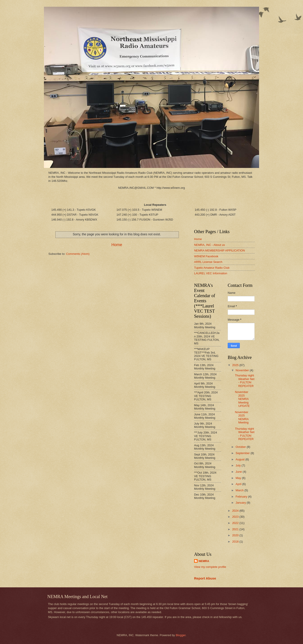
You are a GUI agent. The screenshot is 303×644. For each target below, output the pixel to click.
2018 (236, 542)
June (239, 472)
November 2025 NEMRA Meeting (242, 417)
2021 (236, 529)
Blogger (181, 635)
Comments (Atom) (78, 254)
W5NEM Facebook (206, 256)
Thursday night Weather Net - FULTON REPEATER (245, 381)
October (241, 447)
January (241, 503)
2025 (236, 365)
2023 (236, 517)
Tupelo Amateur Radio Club (212, 268)
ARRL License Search (208, 262)
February (242, 497)
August (240, 459)
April (239, 484)
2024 (236, 511)
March (240, 490)
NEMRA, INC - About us (209, 245)
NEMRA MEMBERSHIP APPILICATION (219, 250)
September (243, 453)
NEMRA (204, 561)
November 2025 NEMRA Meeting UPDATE (242, 399)
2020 (236, 535)
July (238, 465)
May (239, 478)
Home (117, 245)
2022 (236, 523)
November (243, 370)
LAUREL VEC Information (211, 273)
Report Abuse (205, 578)
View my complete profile (210, 567)
